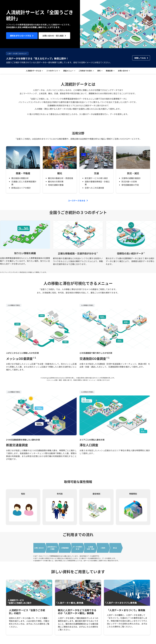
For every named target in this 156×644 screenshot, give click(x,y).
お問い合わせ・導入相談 (53, 36)
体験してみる (140, 58)
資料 (100, 71)
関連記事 (111, 71)
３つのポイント (51, 71)
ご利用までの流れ (85, 71)
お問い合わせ (125, 71)
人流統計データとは (31, 71)
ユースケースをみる (77, 202)
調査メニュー (68, 71)
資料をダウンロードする (21, 36)
